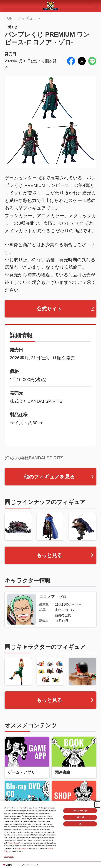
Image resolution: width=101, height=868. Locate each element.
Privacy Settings (80, 811)
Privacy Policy (9, 857)
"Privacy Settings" (14, 843)
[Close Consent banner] (97, 805)
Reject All (80, 817)
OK (80, 824)
